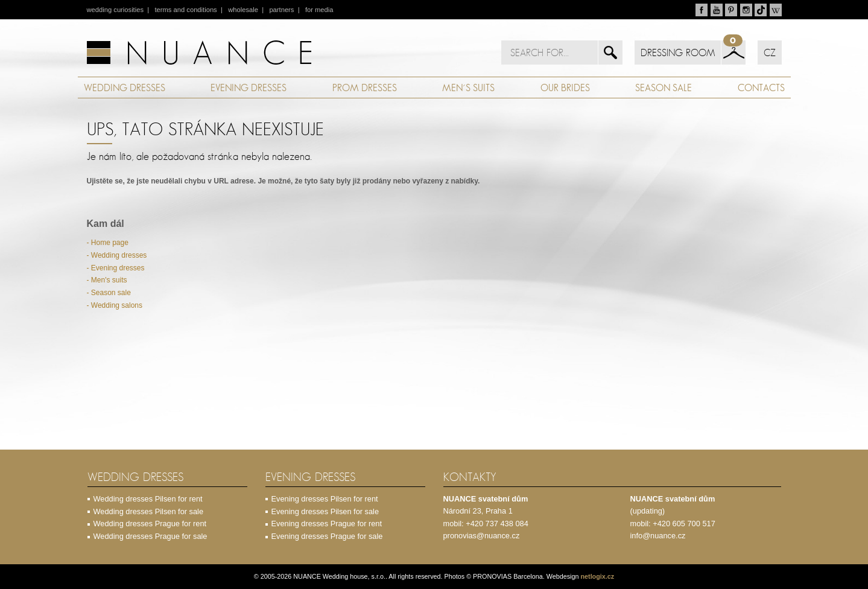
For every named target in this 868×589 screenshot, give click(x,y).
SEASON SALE (664, 88)
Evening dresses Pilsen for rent (325, 499)
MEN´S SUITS (468, 88)
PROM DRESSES (365, 88)
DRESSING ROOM (678, 53)
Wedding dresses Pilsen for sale (149, 511)
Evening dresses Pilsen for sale (325, 511)
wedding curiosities (116, 10)
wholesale (243, 10)
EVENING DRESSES (249, 88)
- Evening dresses (116, 268)
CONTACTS (761, 88)
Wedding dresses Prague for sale (150, 536)
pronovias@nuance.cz (482, 536)
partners (281, 10)
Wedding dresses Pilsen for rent (148, 499)
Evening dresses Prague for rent (327, 524)
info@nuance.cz (658, 536)
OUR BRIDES (565, 88)
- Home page (108, 243)
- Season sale (109, 293)
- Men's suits (107, 280)
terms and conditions (185, 10)
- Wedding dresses (117, 255)
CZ (770, 53)
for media (319, 10)
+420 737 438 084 (497, 524)
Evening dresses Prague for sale (327, 536)
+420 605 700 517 (684, 524)
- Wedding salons (115, 305)
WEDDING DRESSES (125, 88)
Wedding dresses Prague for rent (150, 524)
